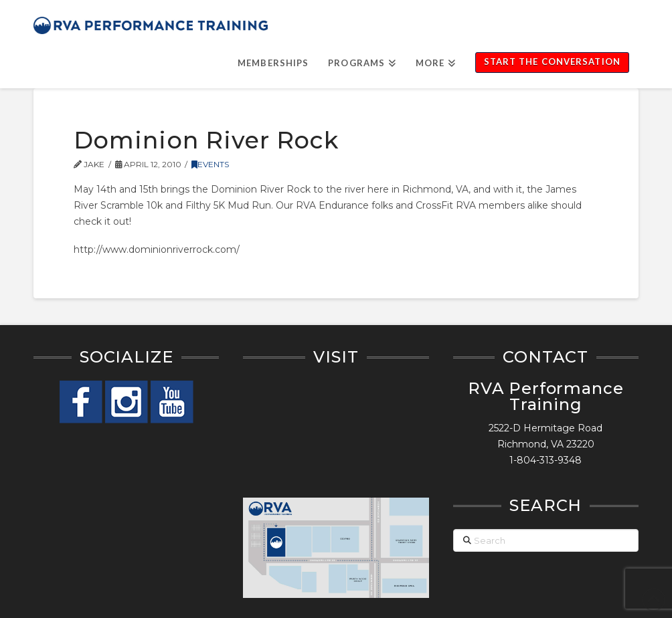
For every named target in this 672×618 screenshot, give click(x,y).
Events (210, 164)
